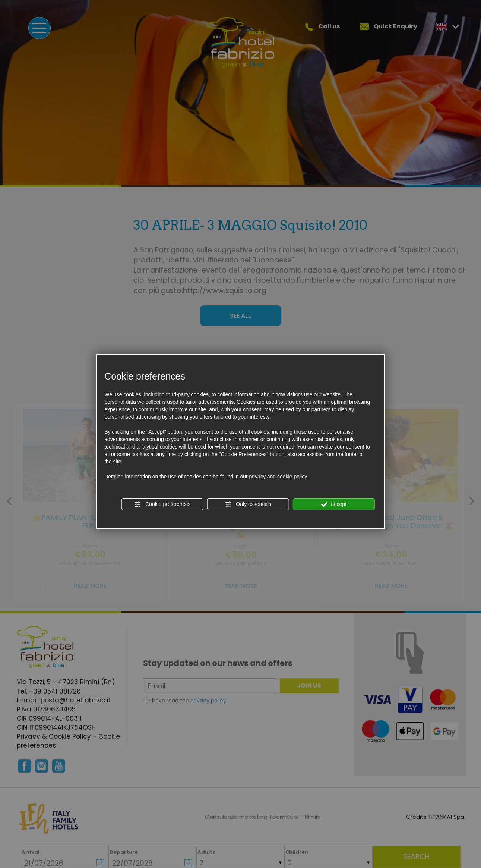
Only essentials (248, 504)
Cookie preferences (162, 504)
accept (334, 504)
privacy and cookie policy (278, 477)
